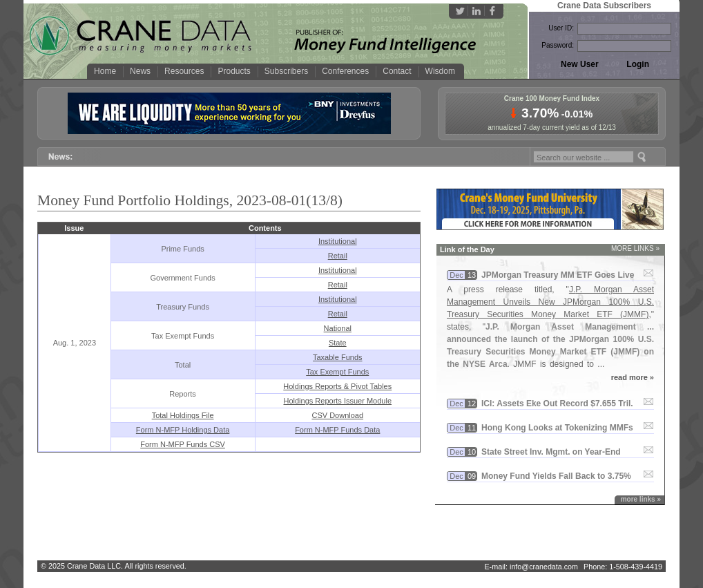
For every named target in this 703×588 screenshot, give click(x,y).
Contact (397, 71)
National (338, 328)
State (338, 343)
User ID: (561, 28)
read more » (633, 377)
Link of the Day (467, 249)
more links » (641, 499)
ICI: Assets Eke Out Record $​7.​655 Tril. (557, 404)
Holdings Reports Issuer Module (338, 401)
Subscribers (286, 71)
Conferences (345, 71)
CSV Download (337, 415)
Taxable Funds (338, 357)
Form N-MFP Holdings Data (183, 430)
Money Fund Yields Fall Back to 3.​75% (556, 476)
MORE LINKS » (635, 248)
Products (234, 71)
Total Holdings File (183, 415)
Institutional (338, 241)
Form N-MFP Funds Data (337, 430)
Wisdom (440, 71)
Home (105, 71)
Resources (184, 71)
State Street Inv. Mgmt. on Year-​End (551, 452)
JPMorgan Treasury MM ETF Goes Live (558, 275)
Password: (558, 45)
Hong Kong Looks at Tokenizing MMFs (557, 428)
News (140, 71)
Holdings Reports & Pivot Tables (337, 386)
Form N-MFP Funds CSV (183, 444)
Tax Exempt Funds (337, 372)
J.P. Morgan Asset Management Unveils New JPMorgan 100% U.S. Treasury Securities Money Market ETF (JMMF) (550, 302)
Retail (338, 256)
